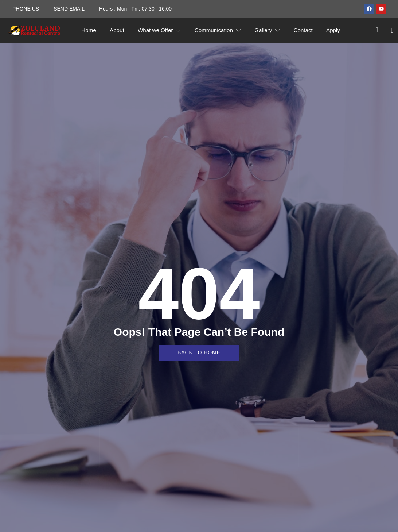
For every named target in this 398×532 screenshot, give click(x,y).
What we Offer (159, 30)
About (116, 30)
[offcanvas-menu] (390, 30)
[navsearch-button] (377, 30)
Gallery (268, 30)
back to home (199, 353)
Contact (305, 30)
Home (87, 30)
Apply (336, 30)
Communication (218, 30)
